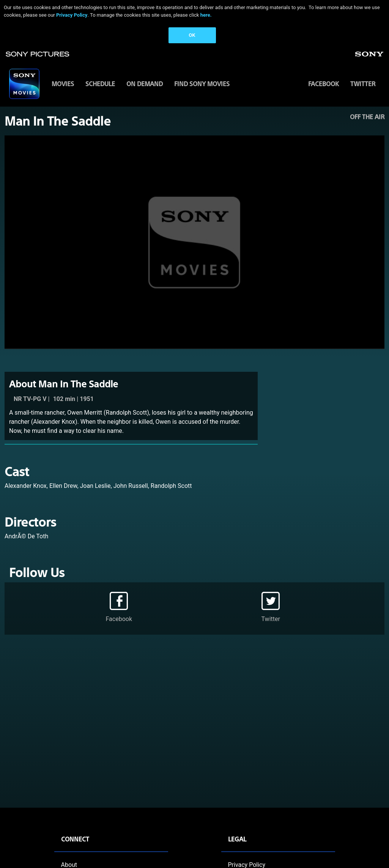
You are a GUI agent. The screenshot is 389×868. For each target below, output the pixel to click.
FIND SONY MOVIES (202, 84)
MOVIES (63, 84)
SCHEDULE (100, 84)
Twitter (363, 84)
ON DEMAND (145, 84)
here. (206, 15)
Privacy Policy (72, 15)
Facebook (324, 84)
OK (192, 35)
